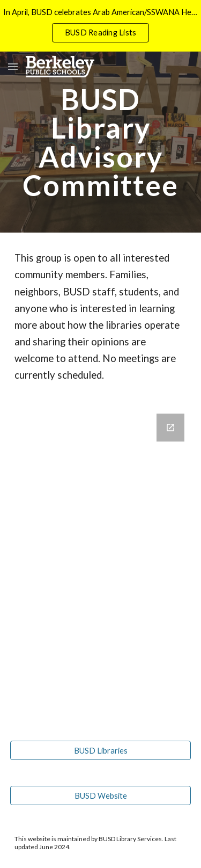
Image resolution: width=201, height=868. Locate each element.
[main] (101, 142)
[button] (13, 66)
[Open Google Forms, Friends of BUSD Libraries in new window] (170, 428)
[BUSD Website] (101, 795)
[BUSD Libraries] (101, 750)
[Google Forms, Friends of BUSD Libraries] (101, 564)
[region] (100, 26)
